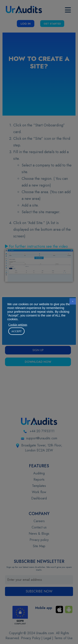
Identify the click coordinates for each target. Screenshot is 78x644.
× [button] (73, 301)
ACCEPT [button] (16, 331)
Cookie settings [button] (18, 325)
